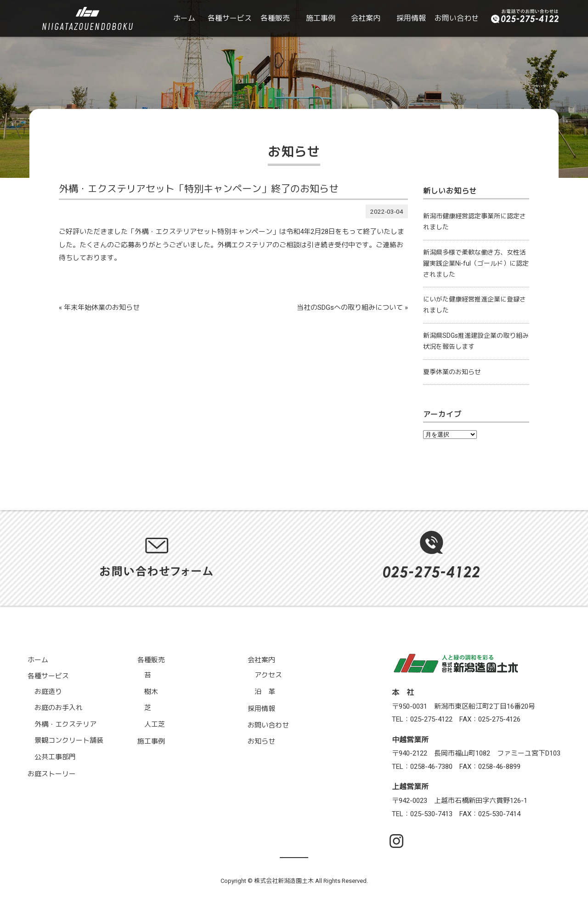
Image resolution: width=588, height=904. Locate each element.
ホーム (184, 18)
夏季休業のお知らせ (452, 372)
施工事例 (321, 18)
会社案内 (366, 18)
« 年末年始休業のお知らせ (99, 307)
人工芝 (155, 724)
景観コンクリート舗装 (69, 740)
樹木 (151, 692)
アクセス (268, 675)
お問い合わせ (457, 18)
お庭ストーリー (52, 774)
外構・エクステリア (65, 724)
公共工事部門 (55, 757)
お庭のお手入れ (59, 708)
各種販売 (275, 18)
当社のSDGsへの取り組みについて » (352, 307)
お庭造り (48, 692)
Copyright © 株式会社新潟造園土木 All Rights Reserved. (294, 881)
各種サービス (230, 18)
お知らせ (261, 741)
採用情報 (411, 18)
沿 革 (265, 692)
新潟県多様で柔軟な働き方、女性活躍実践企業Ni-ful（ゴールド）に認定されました (476, 263)
